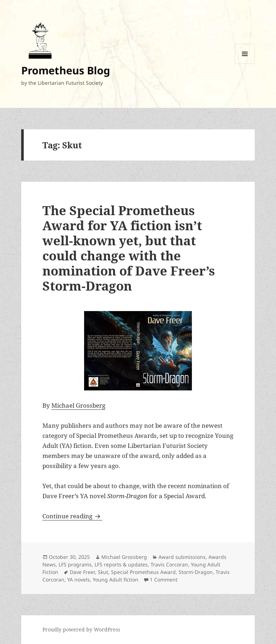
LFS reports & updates (121, 564)
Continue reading (72, 516)
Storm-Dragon (196, 572)
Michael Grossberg (78, 405)
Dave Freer (82, 572)
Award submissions (182, 557)
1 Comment (164, 580)
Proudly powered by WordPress (81, 629)
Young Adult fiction (116, 580)
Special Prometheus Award (143, 572)
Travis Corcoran (169, 564)
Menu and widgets (245, 64)
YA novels (79, 580)
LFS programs (75, 564)
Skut (103, 572)
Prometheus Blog (66, 70)
